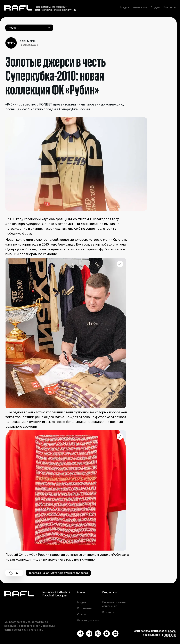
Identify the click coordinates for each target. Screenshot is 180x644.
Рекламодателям (88, 620)
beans (172, 631)
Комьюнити (140, 7)
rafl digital (170, 635)
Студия (155, 7)
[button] (80, 634)
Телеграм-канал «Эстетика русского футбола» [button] (58, 573)
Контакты (169, 7)
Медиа (125, 7)
